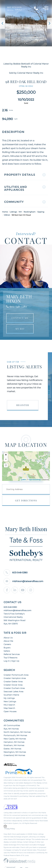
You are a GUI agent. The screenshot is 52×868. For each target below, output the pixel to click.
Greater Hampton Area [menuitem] (15, 678)
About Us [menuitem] (8, 638)
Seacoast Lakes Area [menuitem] (13, 692)
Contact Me (20, 318)
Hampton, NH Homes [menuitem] (14, 742)
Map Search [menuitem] (9, 708)
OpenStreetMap (35, 480)
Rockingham (30, 212)
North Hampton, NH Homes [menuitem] (17, 732)
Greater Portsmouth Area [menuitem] (16, 675)
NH (20, 212)
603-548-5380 (18, 306)
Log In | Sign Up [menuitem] (11, 661)
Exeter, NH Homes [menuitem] (12, 749)
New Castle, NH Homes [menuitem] (15, 739)
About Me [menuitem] (8, 641)
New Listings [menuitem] (10, 701)
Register (23, 405)
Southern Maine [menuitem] (11, 695)
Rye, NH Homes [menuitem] (11, 729)
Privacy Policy (10, 829)
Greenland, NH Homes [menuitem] (14, 755)
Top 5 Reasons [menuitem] (10, 658)
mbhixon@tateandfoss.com (23, 581)
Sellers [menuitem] (7, 651)
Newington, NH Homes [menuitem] (15, 752)
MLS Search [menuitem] (9, 705)
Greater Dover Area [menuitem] (13, 685)
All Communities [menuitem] (12, 725)
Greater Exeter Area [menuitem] (13, 682)
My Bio (20, 329)
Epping (41, 212)
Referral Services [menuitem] (12, 654)
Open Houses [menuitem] (10, 711)
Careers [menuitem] (7, 644)
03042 (7, 215)
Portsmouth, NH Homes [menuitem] (15, 735)
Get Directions (26, 500)
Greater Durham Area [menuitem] (14, 688)
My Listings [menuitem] (9, 698)
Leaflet (23, 480)
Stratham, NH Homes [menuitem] (14, 745)
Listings (13, 212)
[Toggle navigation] (46, 9)
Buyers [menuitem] (7, 648)
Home (5, 212)
